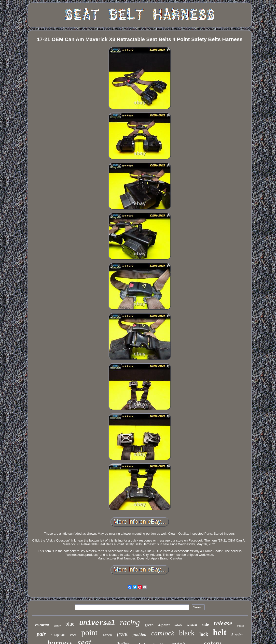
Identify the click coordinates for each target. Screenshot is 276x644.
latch (107, 635)
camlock (163, 633)
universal (97, 623)
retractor (42, 625)
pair (41, 634)
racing (130, 623)
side (205, 624)
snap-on (58, 634)
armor (57, 626)
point (89, 632)
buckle (241, 626)
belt (220, 632)
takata (178, 625)
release (223, 623)
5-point (237, 635)
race (73, 635)
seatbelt (192, 625)
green (149, 625)
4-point (164, 625)
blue (70, 624)
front (122, 634)
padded (139, 634)
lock (204, 634)
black (187, 633)
